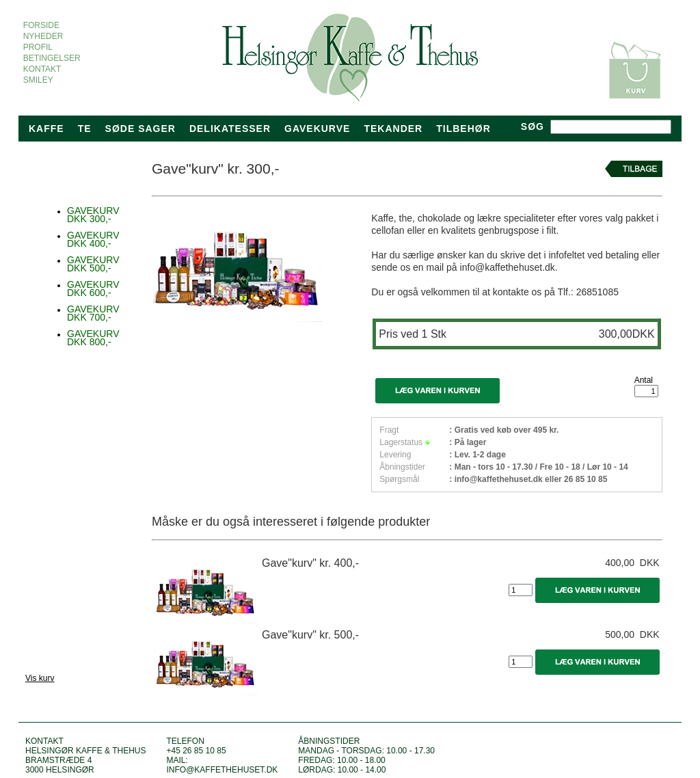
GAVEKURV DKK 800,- (93, 338)
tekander (393, 129)
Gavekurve (317, 129)
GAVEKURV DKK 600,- (93, 289)
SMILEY (38, 80)
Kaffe (46, 129)
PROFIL (38, 47)
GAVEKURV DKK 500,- (93, 264)
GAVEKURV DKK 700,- (93, 313)
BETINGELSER (52, 58)
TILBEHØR (463, 129)
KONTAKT (42, 69)
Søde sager (140, 129)
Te (85, 129)
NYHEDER (43, 36)
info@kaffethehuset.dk (222, 770)
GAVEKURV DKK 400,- (93, 239)
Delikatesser (230, 129)
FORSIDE (41, 25)
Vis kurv (40, 678)
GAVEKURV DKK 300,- (93, 215)
